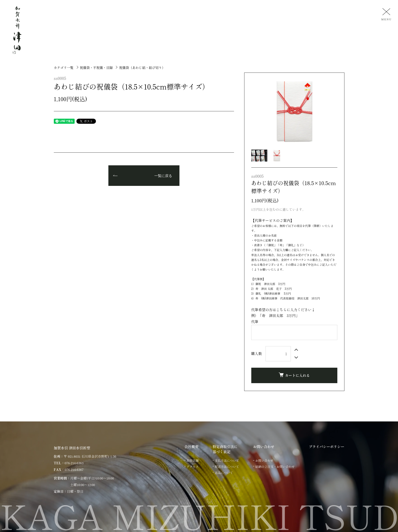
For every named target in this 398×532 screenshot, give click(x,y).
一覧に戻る (163, 176)
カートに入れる (294, 375)
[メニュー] (386, 14)
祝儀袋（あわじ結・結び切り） (142, 68)
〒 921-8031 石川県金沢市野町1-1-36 (90, 456)
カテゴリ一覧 (64, 68)
